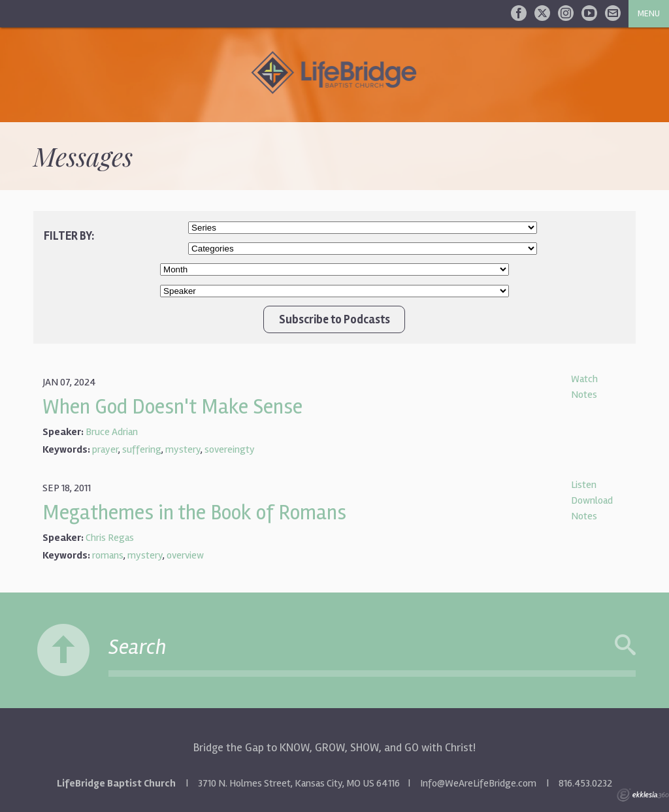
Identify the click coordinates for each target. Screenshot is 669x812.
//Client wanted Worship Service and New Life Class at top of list (363, 249)
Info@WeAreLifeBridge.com (478, 783)
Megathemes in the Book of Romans (194, 512)
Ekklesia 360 (643, 795)
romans (108, 555)
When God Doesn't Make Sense (172, 407)
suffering (142, 449)
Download (592, 500)
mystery (183, 449)
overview (185, 555)
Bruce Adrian (112, 432)
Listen (584, 485)
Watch (584, 379)
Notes (584, 395)
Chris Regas (110, 538)
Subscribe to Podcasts (334, 319)
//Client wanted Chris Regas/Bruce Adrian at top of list (334, 291)
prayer (105, 449)
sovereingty (230, 449)
